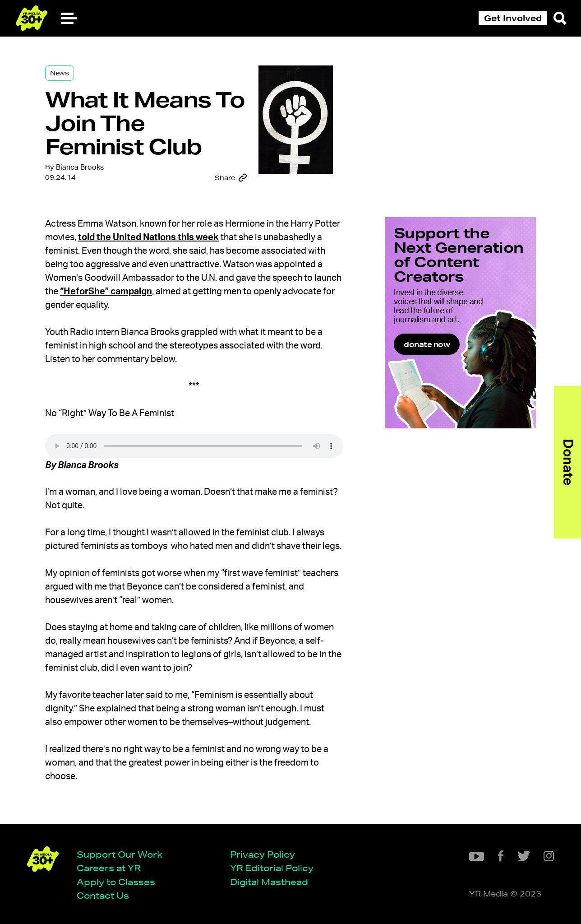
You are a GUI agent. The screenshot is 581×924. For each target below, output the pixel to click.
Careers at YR (108, 868)
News (60, 73)
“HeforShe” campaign (106, 292)
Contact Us (103, 895)
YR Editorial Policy (272, 868)
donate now (427, 344)
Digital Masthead (269, 882)
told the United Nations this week (148, 237)
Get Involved (513, 18)
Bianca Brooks (80, 167)
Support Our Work (120, 854)
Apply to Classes (116, 882)
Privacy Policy (263, 854)
